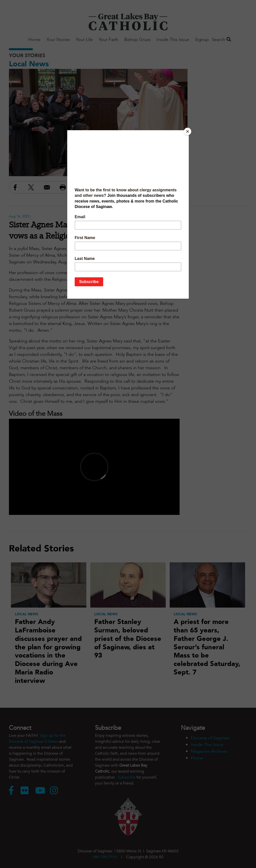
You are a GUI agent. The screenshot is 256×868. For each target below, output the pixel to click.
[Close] (188, 131)
